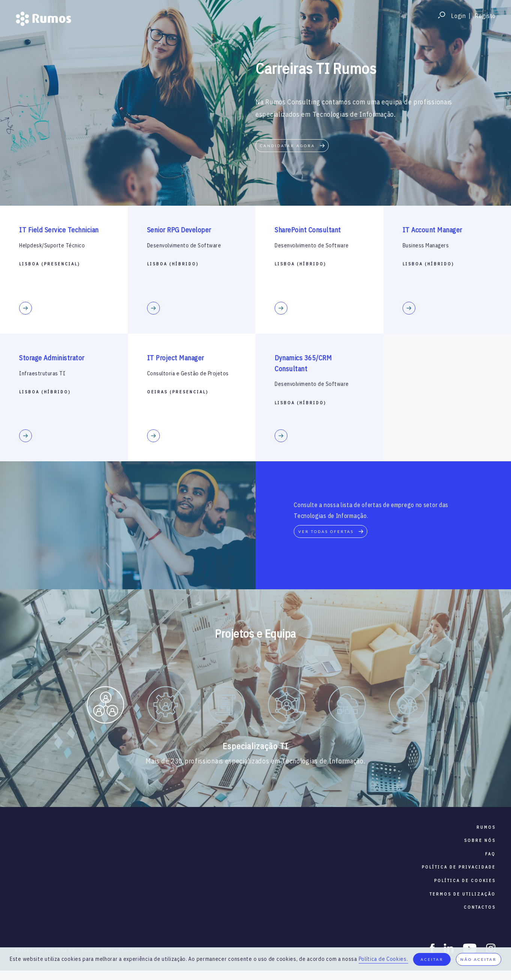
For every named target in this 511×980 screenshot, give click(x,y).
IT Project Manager (176, 358)
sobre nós (480, 840)
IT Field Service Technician (59, 230)
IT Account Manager (432, 230)
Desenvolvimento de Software (184, 245)
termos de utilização (463, 894)
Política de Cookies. (383, 959)
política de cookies (465, 881)
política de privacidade (459, 867)
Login (458, 16)
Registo (485, 16)
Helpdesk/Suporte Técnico (52, 245)
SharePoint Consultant (308, 230)
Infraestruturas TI (42, 373)
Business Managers (426, 245)
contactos (480, 907)
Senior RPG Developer (179, 230)
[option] (105, 706)
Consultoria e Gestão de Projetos (188, 373)
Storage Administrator (52, 358)
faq (490, 854)
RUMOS (486, 827)
